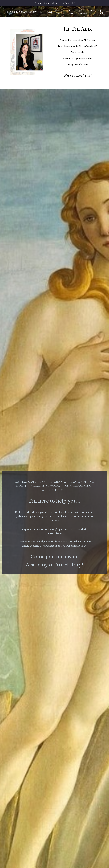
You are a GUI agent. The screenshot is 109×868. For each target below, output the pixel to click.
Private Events (70, 12)
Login (93, 10)
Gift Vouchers (83, 12)
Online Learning (58, 12)
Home (42, 12)
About (49, 12)
